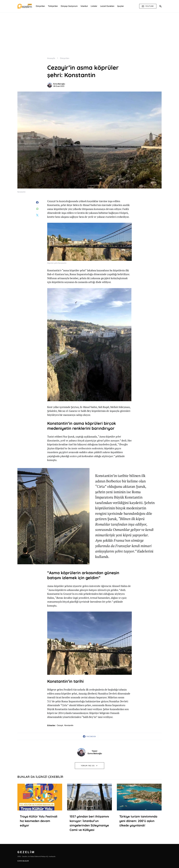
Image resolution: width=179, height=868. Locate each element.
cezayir (60, 725)
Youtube (148, 6)
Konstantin (69, 725)
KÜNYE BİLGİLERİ (23, 861)
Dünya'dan (65, 58)
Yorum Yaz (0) (88, 766)
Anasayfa (51, 58)
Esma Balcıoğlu (59, 84)
